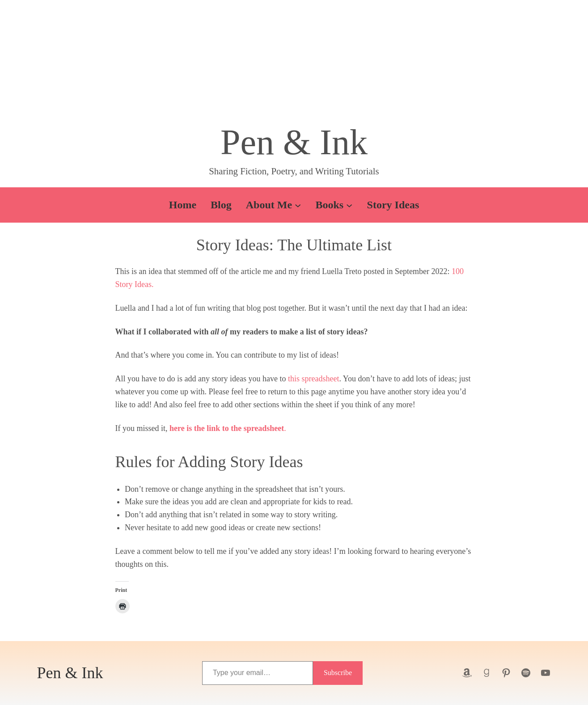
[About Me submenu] (298, 205)
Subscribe (338, 673)
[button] (294, 65)
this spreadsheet (313, 379)
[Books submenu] (349, 205)
